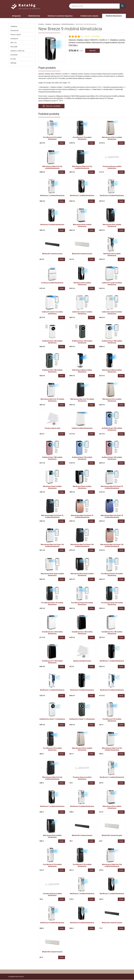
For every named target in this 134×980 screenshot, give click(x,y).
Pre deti (13, 59)
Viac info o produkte (52, 106)
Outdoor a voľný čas (17, 51)
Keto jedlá (14, 47)
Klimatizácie (56, 24)
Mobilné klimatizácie (114, 16)
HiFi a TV (14, 43)
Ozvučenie (14, 55)
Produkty (41, 24)
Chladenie (48, 24)
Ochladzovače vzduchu (89, 16)
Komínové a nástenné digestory (60, 16)
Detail (62, 143)
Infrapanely (16, 16)
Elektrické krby (34, 16)
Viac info (93, 51)
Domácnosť (14, 31)
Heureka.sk (14, 39)
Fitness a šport (16, 35)
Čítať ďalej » (73, 45)
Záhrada (13, 63)
